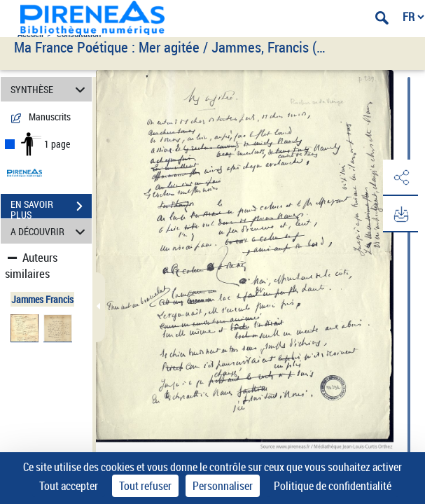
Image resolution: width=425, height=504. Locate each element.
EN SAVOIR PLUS (51, 208)
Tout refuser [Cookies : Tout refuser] (145, 486)
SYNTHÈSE (50, 89)
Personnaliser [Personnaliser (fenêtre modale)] (223, 486)
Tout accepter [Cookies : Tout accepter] (69, 486)
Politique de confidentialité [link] (333, 486)
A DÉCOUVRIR (50, 231)
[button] (400, 178)
